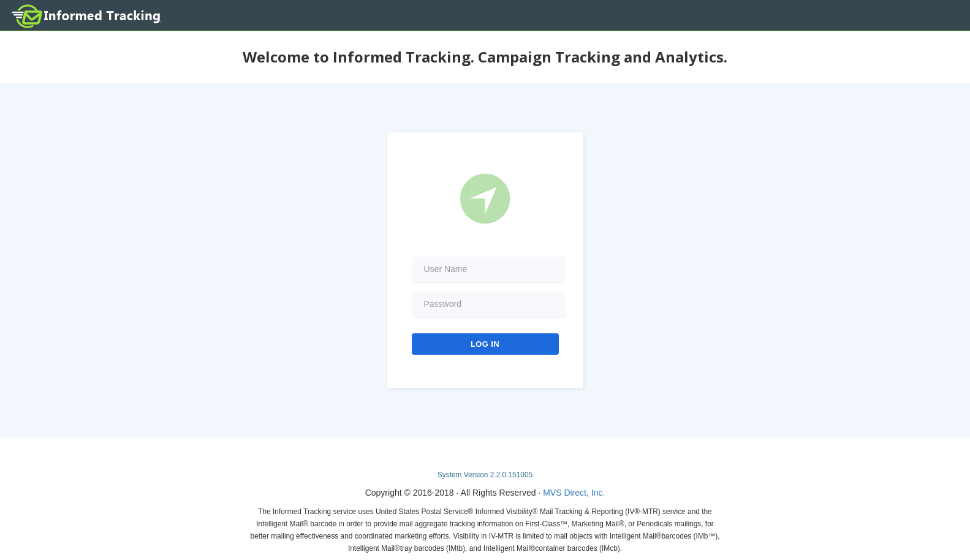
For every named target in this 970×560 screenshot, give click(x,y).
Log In (485, 344)
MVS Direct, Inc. (574, 493)
